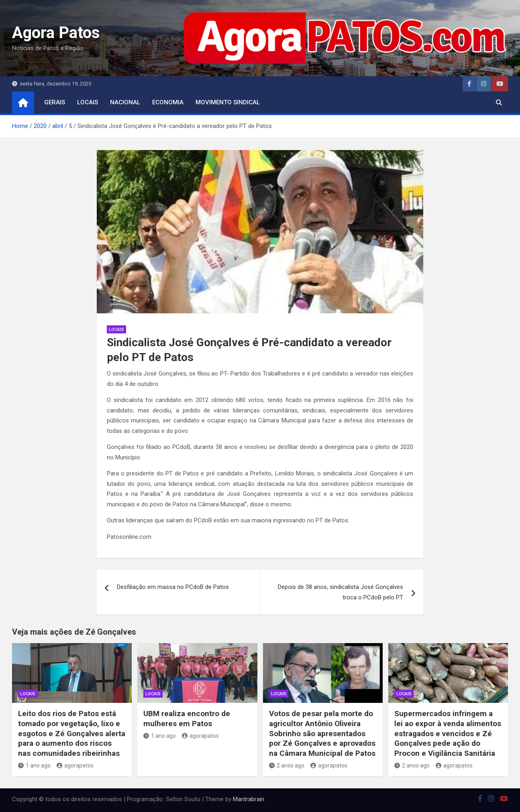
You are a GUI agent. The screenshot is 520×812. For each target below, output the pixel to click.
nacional (125, 102)
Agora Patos (56, 33)
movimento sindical (228, 102)
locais (88, 102)
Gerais (55, 102)
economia (168, 102)
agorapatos (75, 765)
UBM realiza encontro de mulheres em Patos (187, 719)
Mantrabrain (249, 799)
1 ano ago (34, 765)
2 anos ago (287, 765)
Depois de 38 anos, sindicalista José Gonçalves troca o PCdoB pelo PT (341, 592)
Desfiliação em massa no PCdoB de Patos (173, 587)
